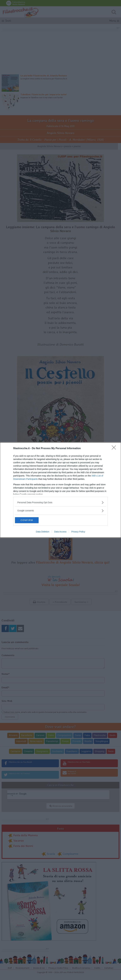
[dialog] (60, 490)
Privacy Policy (78, 532)
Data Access (60, 532)
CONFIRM (30, 520)
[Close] (115, 448)
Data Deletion (43, 532)
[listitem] (60, 502)
